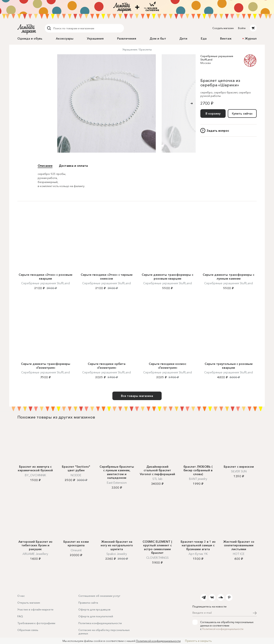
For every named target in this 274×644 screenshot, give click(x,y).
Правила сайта (88, 603)
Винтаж (226, 38)
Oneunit (76, 550)
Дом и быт (158, 38)
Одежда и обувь (30, 38)
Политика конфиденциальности (100, 623)
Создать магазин (223, 28)
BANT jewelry (198, 479)
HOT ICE (239, 554)
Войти (242, 28)
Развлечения (127, 38)
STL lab (157, 479)
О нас (21, 596)
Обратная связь (28, 630)
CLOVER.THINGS (157, 558)
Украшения (95, 38)
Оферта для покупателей (96, 616)
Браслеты (146, 49)
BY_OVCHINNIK (35, 475)
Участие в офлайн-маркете (35, 609)
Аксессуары (65, 38)
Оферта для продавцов (94, 609)
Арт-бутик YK (198, 554)
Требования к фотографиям (36, 623)
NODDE (76, 475)
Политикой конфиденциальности (223, 629)
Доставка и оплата (73, 166)
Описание (45, 166)
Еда (204, 38)
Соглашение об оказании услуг (99, 596)
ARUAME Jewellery (35, 554)
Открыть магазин (29, 603)
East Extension (117, 483)
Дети (183, 38)
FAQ (20, 616)
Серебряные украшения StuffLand (45, 283)
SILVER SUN (239, 471)
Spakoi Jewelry (117, 554)
